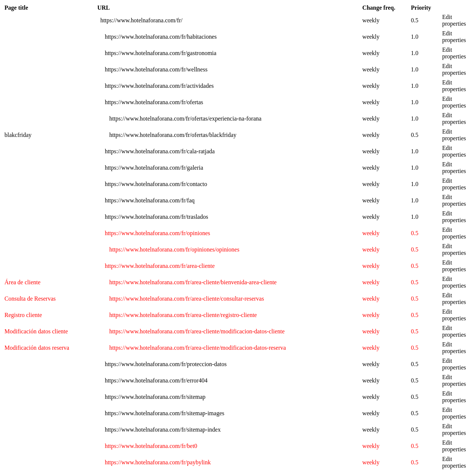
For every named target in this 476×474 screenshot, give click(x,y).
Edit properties (454, 20)
